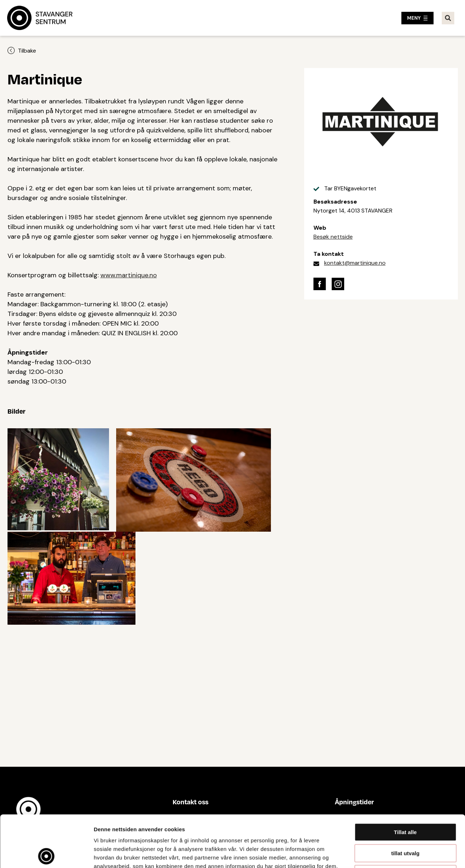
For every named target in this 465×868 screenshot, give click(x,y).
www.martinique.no (129, 275)
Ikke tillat (405, 822)
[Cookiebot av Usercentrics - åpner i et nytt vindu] (46, 854)
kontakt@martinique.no (355, 263)
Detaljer (381, 854)
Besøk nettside (333, 237)
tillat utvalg (405, 802)
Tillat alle (405, 781)
